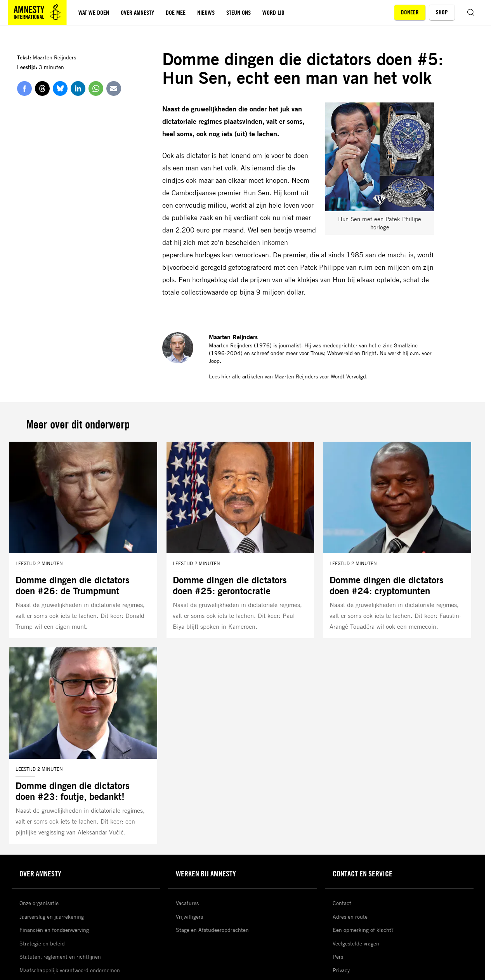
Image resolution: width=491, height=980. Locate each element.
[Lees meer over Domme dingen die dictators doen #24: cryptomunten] (397, 540)
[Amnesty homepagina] (37, 12)
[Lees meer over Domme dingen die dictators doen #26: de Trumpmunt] (83, 540)
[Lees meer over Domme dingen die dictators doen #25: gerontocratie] (240, 540)
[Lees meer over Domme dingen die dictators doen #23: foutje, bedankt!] (83, 746)
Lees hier (220, 376)
